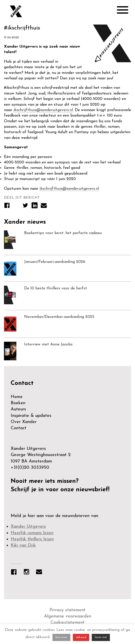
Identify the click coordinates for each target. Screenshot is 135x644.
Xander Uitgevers (28, 527)
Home (17, 397)
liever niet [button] (101, 637)
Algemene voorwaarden (68, 616)
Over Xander (24, 422)
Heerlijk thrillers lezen (32, 539)
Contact (19, 428)
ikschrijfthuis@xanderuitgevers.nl (43, 110)
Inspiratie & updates (31, 416)
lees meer (61, 637)
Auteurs (18, 409)
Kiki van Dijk (23, 545)
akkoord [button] (81, 637)
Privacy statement (67, 610)
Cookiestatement (67, 623)
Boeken (18, 403)
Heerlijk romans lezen (32, 533)
